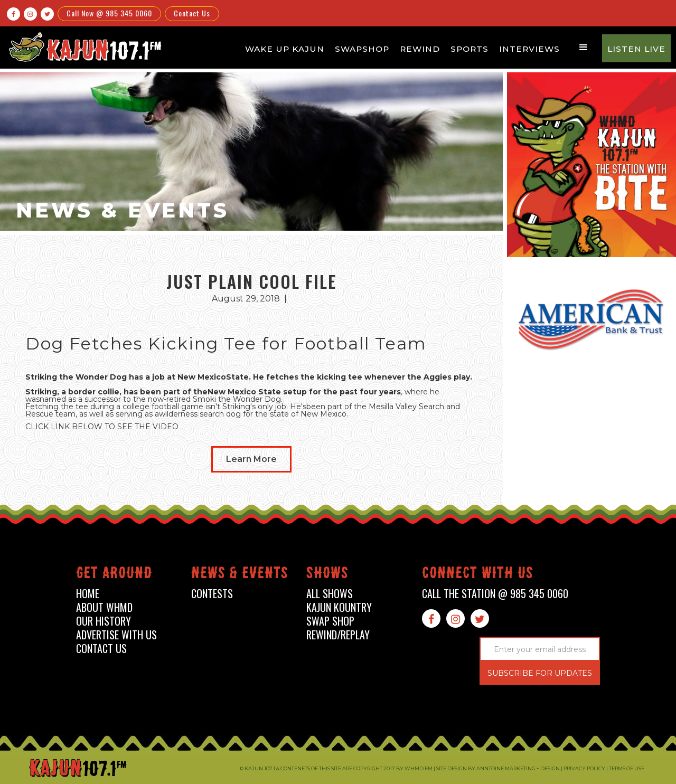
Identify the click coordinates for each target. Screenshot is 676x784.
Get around (114, 575)
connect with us (478, 575)
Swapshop (362, 49)
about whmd (104, 607)
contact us (101, 649)
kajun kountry (339, 607)
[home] (83, 47)
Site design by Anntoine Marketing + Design (498, 768)
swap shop (330, 621)
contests (212, 594)
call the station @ (495, 594)
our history (104, 621)
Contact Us (192, 13)
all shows (330, 594)
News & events (240, 575)
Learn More (251, 459)
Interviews (529, 49)
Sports (470, 49)
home (88, 594)
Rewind (420, 49)
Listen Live (636, 49)
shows (327, 575)
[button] (584, 48)
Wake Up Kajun (285, 49)
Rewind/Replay (338, 635)
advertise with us (116, 635)
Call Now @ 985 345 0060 (109, 13)
